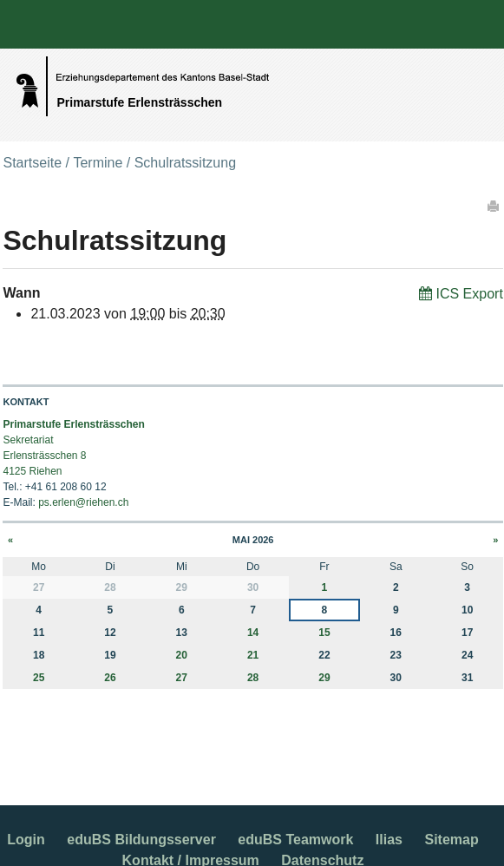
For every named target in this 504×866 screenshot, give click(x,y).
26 (110, 678)
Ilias (389, 840)
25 (39, 678)
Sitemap (451, 840)
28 (253, 678)
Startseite (32, 163)
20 (182, 655)
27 (182, 678)
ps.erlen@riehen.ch (83, 502)
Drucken (494, 206)
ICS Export (469, 294)
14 (253, 633)
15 (324, 633)
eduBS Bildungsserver (141, 840)
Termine (98, 163)
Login (26, 840)
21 (253, 655)
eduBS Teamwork (295, 840)
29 (324, 678)
